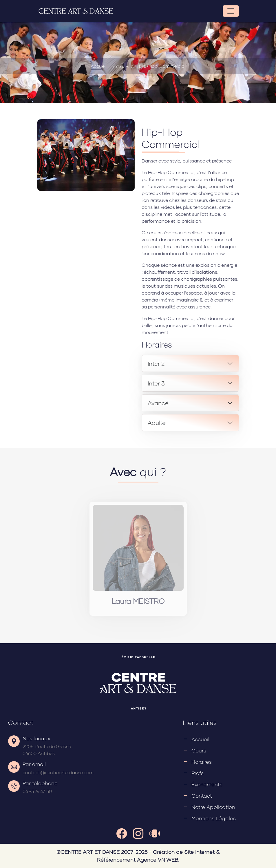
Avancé (190, 403)
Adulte (188, 423)
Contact (202, 796)
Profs (198, 773)
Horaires (202, 762)
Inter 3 (188, 383)
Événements (207, 784)
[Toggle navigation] (231, 11)
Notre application (213, 807)
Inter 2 (188, 363)
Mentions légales (214, 818)
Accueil (99, 66)
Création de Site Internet (184, 852)
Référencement (116, 860)
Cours (199, 750)
